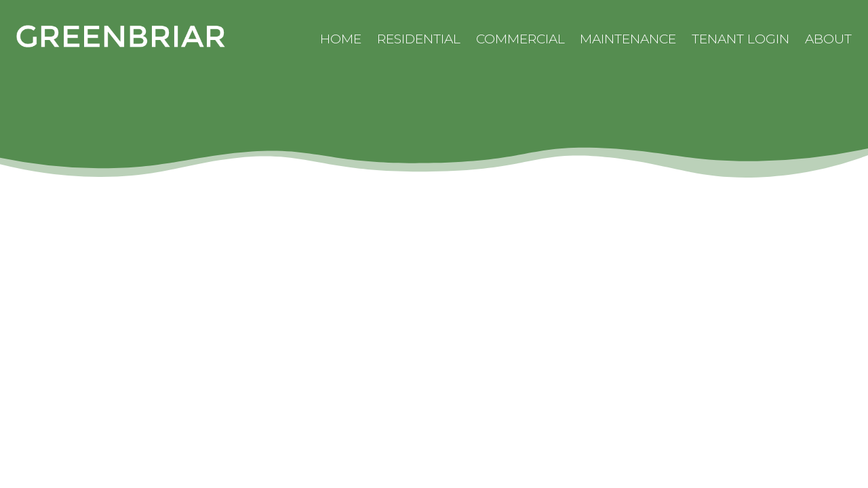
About (828, 39)
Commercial (520, 39)
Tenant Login (741, 39)
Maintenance (628, 39)
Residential (419, 39)
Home (341, 39)
